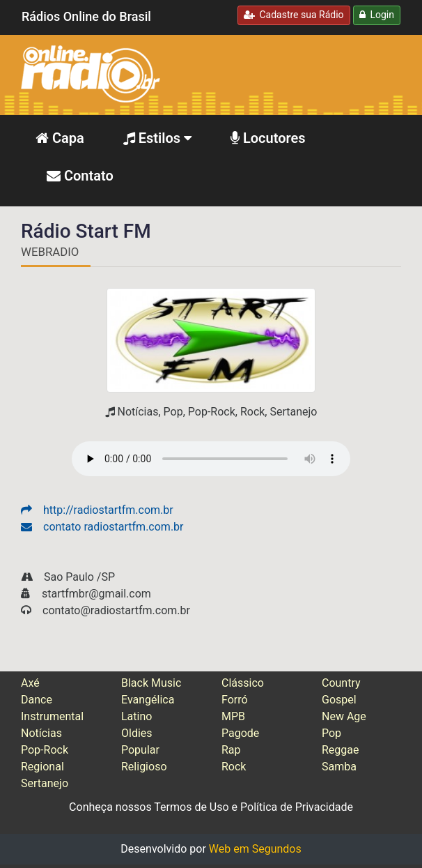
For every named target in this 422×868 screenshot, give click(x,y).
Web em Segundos (255, 849)
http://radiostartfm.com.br (97, 510)
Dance (37, 700)
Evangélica (148, 700)
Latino (136, 716)
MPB (233, 716)
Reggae (341, 750)
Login (377, 15)
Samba (339, 767)
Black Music (151, 683)
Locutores (268, 138)
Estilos (157, 138)
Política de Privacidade (297, 807)
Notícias (41, 733)
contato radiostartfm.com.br (102, 527)
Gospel (339, 700)
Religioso (144, 767)
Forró (235, 700)
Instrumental (52, 716)
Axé (30, 683)
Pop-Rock (45, 750)
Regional (42, 767)
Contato (80, 176)
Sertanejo (45, 783)
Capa (60, 138)
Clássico (243, 683)
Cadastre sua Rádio (294, 15)
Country (341, 683)
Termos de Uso (191, 807)
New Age (344, 716)
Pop (331, 733)
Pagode (240, 733)
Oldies (137, 733)
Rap (231, 750)
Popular (140, 750)
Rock (234, 767)
